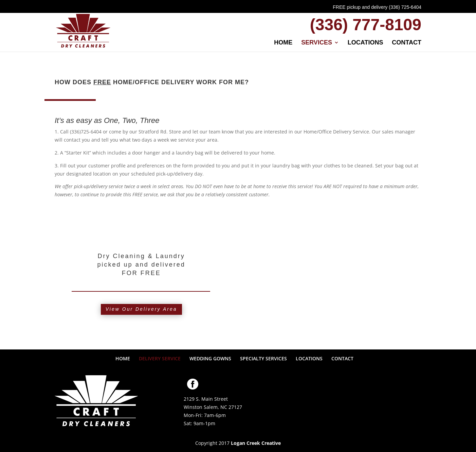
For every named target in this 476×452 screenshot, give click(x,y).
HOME (283, 43)
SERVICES (317, 43)
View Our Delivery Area (141, 309)
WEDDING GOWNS (210, 358)
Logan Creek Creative (256, 443)
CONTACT (407, 43)
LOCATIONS (365, 43)
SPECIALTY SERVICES (263, 358)
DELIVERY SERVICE (160, 358)
